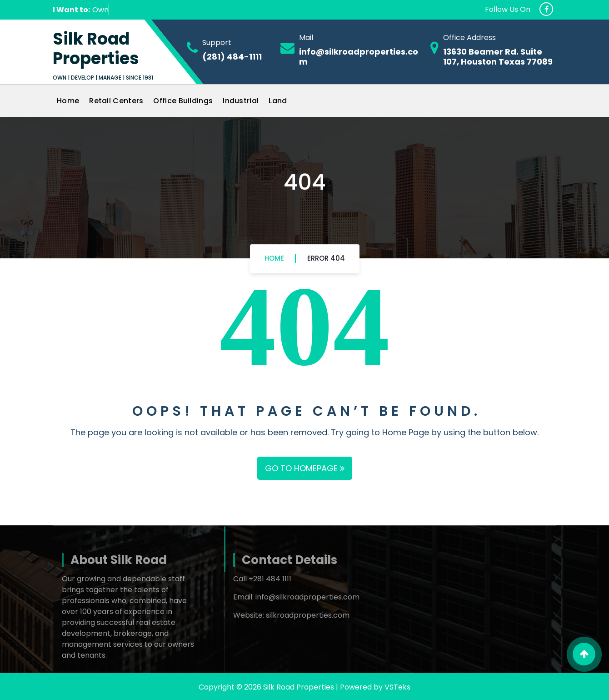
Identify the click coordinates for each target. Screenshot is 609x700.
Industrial (241, 101)
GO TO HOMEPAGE (305, 468)
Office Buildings (183, 101)
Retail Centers (116, 101)
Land (278, 101)
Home (68, 101)
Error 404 (326, 263)
